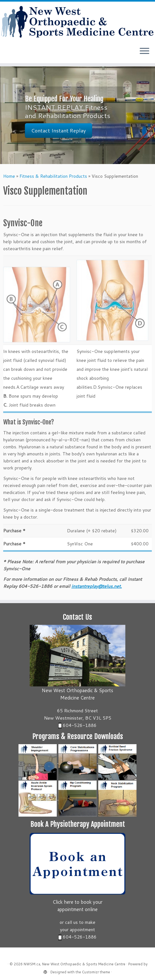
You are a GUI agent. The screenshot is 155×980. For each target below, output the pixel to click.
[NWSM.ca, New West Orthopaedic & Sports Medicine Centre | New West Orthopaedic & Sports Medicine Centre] (77, 22)
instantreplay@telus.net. (97, 586)
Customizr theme (96, 972)
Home (9, 176)
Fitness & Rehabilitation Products (53, 176)
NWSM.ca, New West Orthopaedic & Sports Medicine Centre (74, 964)
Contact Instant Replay (59, 130)
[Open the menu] (144, 52)
